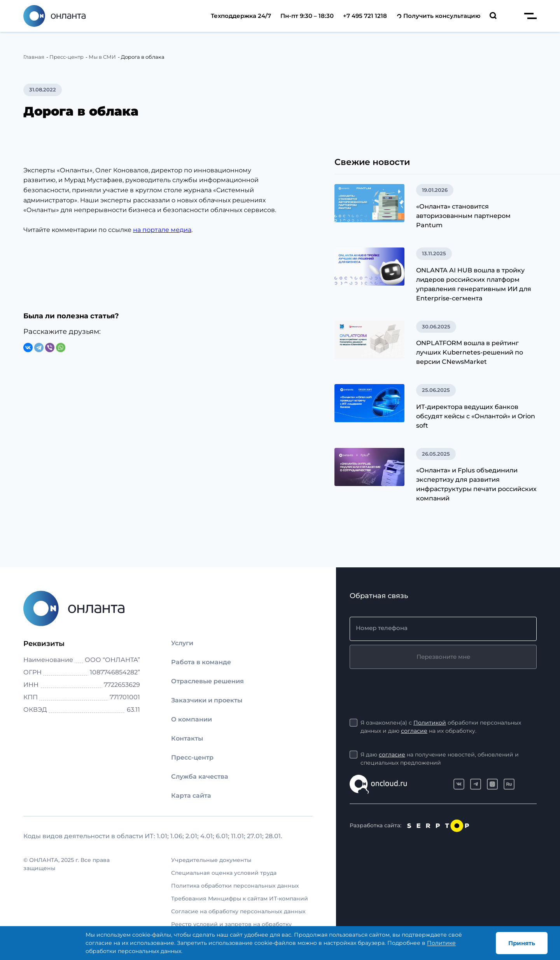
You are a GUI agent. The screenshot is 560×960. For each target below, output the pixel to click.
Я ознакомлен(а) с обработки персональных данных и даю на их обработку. (441, 727)
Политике (441, 943)
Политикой (430, 723)
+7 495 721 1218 (365, 16)
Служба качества (200, 777)
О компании (192, 719)
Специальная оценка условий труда (224, 873)
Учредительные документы (211, 860)
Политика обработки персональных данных (235, 886)
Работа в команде (201, 662)
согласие (414, 731)
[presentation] (409, 688)
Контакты (187, 738)
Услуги (182, 643)
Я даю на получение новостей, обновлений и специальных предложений (440, 758)
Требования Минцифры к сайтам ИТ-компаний (240, 899)
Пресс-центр (192, 757)
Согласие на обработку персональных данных (238, 911)
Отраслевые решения (207, 681)
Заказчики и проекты (207, 700)
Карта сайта (191, 796)
